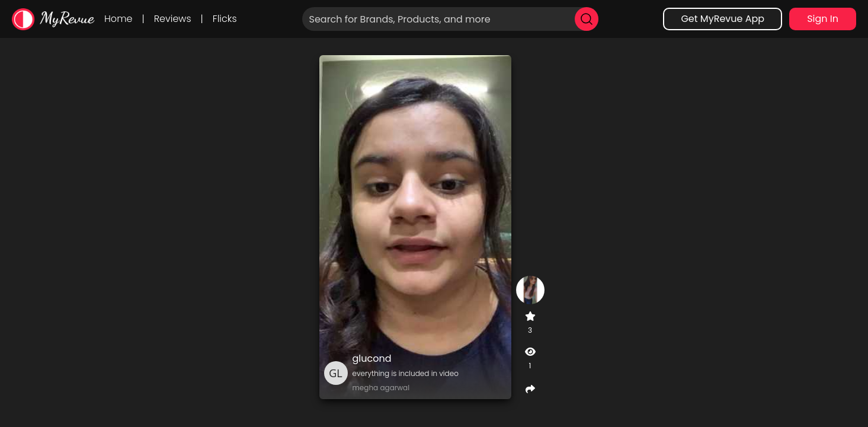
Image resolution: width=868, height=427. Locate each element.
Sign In (823, 19)
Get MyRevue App (723, 19)
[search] (587, 19)
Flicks (225, 19)
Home (118, 19)
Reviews (173, 19)
